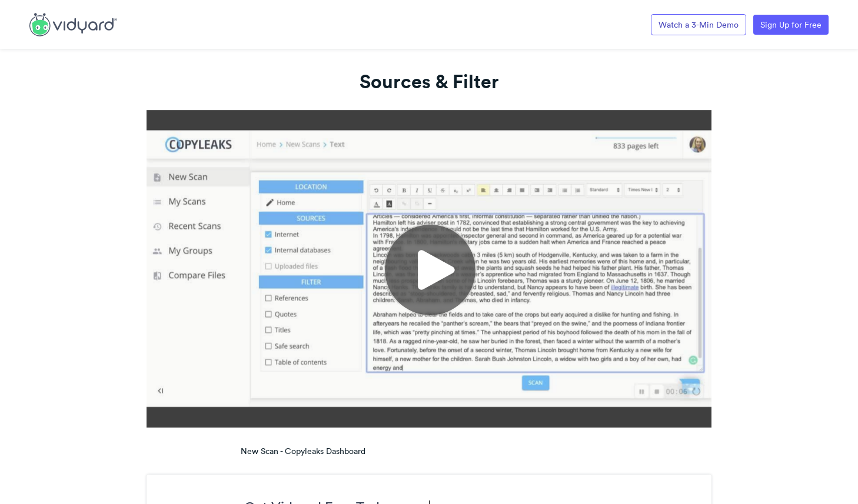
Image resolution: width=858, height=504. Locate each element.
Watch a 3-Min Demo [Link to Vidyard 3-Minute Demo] (699, 25)
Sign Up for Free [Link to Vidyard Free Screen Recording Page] (791, 25)
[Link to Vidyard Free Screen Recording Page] (73, 24)
